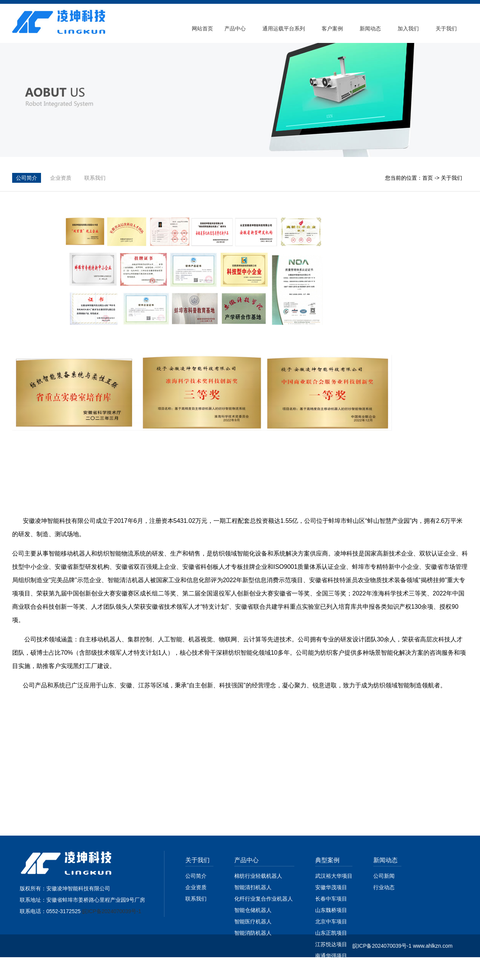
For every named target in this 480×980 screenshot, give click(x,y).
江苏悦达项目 (331, 944)
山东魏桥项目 (331, 910)
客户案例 (332, 28)
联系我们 (95, 178)
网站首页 (202, 28)
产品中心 (235, 28)
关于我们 (446, 28)
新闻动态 (370, 28)
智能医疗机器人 (253, 921)
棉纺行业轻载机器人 (258, 876)
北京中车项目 (331, 921)
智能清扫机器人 (253, 887)
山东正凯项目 (331, 933)
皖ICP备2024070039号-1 (112, 911)
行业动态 (384, 887)
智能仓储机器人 (253, 910)
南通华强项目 (331, 956)
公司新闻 (384, 876)
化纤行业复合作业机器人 (264, 899)
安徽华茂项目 (331, 887)
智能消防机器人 (253, 933)
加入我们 (408, 28)
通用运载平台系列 (284, 28)
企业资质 (61, 178)
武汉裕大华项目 (334, 876)
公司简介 (27, 178)
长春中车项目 (331, 899)
